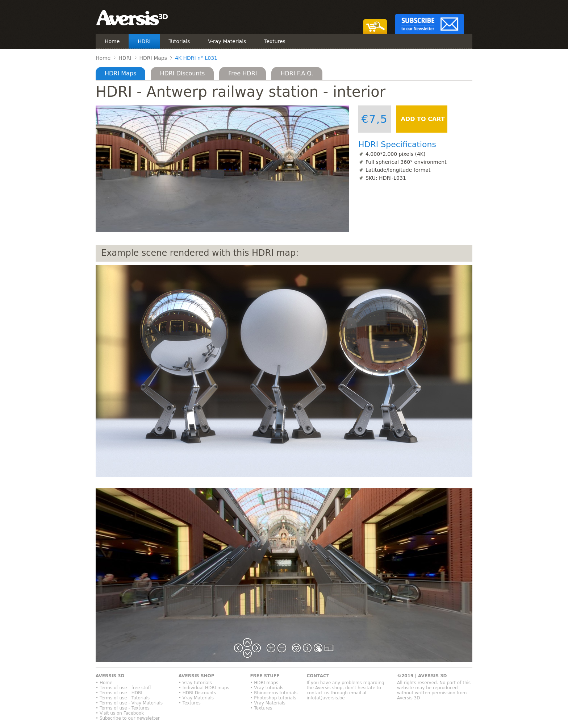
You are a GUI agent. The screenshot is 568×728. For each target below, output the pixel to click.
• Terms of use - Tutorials (123, 698)
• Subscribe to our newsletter (128, 718)
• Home (104, 683)
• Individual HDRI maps (204, 688)
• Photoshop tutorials (273, 698)
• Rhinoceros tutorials (274, 693)
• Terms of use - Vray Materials (129, 703)
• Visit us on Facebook (120, 713)
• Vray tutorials (195, 683)
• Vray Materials (196, 698)
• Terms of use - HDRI (119, 693)
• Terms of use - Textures (123, 708)
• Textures (190, 703)
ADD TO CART (422, 119)
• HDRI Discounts (197, 693)
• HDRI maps (264, 683)
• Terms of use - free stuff (123, 688)
